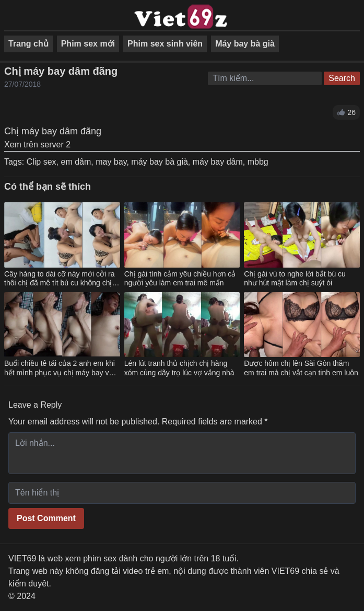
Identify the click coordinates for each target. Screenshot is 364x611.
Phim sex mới (88, 44)
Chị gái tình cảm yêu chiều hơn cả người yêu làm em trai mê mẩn (180, 279)
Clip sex (42, 162)
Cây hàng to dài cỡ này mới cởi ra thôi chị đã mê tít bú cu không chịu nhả (60, 283)
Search (342, 78)
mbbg (258, 162)
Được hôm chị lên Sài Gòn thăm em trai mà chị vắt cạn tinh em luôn (301, 368)
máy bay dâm (218, 162)
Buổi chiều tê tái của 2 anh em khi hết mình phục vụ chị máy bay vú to (60, 372)
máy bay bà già (160, 162)
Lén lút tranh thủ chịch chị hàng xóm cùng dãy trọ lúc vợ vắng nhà (179, 368)
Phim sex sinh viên (165, 44)
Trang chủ (28, 44)
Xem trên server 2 (37, 145)
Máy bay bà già (245, 44)
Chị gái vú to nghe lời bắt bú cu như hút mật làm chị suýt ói (295, 279)
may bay (111, 162)
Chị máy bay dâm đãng (61, 71)
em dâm (76, 162)
